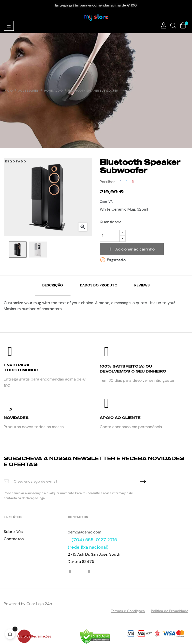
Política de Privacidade (170, 611)
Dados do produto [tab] (99, 285)
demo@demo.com (84, 532)
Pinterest (133, 182)
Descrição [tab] (53, 285)
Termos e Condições (128, 611)
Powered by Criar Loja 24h (28, 604)
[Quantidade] (110, 236)
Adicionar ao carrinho (134, 249)
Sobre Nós (13, 532)
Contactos (14, 539)
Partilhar (120, 182)
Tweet (127, 182)
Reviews (142, 285)
